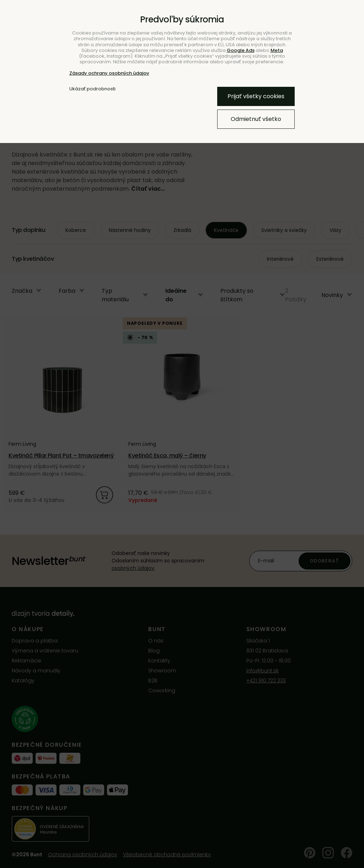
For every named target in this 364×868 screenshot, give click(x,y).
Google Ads (241, 50)
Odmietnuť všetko (256, 119)
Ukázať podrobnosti (92, 89)
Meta (277, 50)
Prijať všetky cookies (256, 96)
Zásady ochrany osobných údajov (109, 73)
